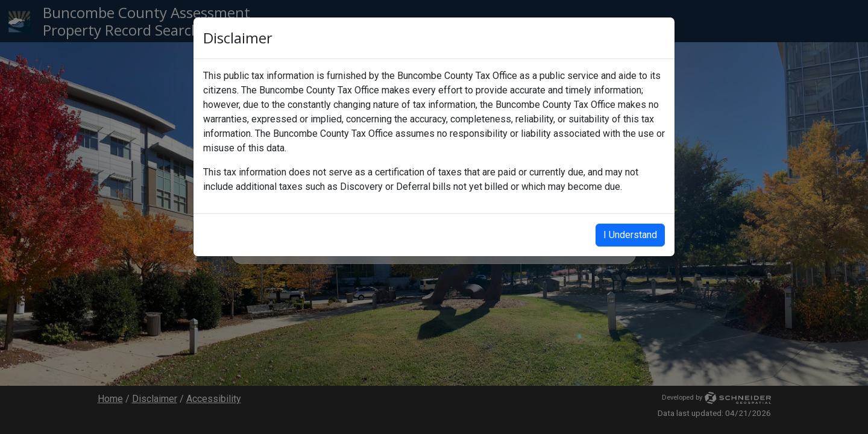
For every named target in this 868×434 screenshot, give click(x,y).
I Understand (630, 235)
